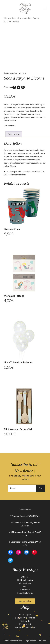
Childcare (25, 577)
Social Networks (25, 593)
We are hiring (25, 601)
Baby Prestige (25, 569)
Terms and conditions (13, 641)
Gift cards (25, 621)
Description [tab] (14, 134)
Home (7, 18)
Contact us (25, 590)
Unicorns (22, 73)
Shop (14, 18)
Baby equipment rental (25, 627)
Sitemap (43, 641)
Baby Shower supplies (25, 618)
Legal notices (31, 641)
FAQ (25, 586)
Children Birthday (25, 580)
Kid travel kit (25, 624)
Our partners (25, 583)
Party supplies (25, 18)
